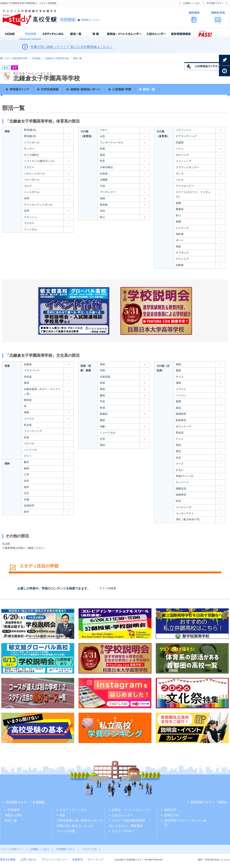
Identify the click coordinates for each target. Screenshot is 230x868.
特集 (62, 815)
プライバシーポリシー (54, 860)
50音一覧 (11, 820)
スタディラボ (89, 849)
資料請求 (170, 810)
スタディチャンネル (73, 810)
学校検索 (36, 58)
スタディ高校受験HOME (16, 58)
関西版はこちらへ (91, 20)
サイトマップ (95, 860)
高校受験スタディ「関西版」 (210, 802)
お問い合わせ (28, 860)
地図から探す (14, 815)
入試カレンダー (122, 815)
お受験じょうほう (192, 3)
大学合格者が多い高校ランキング (80, 820)
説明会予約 (172, 815)
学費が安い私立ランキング (75, 826)
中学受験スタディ (215, 3)
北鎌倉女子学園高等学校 (57, 58)
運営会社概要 (8, 860)
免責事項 (77, 860)
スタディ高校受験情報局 (128, 820)
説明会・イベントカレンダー (131, 810)
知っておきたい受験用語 (126, 826)
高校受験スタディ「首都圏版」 (26, 802)
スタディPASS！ (123, 831)
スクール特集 (66, 831)
